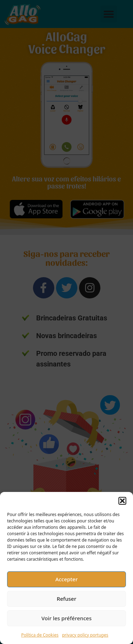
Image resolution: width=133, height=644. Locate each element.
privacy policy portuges (85, 635)
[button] (122, 501)
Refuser (66, 599)
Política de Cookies (40, 635)
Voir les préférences (66, 618)
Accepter (66, 579)
